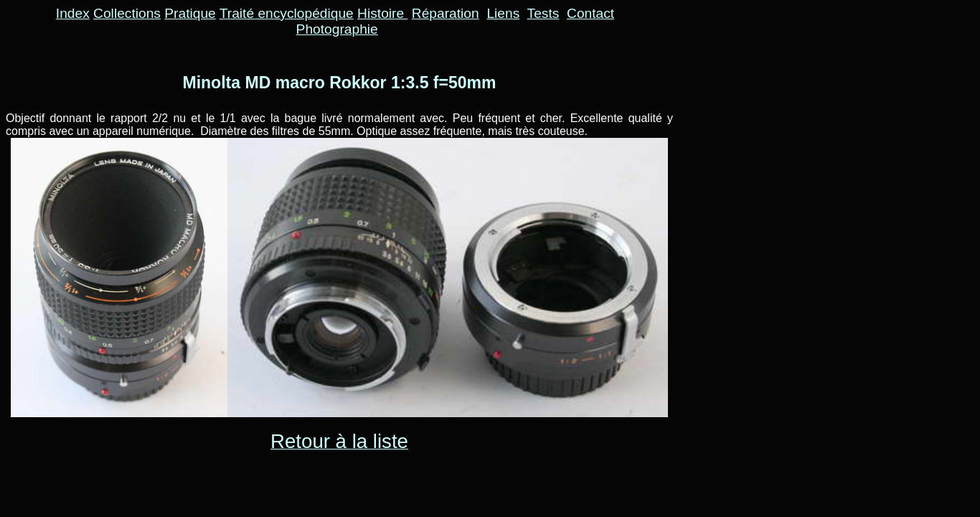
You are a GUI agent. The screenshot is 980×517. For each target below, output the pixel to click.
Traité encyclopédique (287, 13)
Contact (590, 13)
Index (73, 13)
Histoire (382, 13)
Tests (543, 13)
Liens (503, 13)
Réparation (446, 13)
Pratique (190, 13)
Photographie (337, 29)
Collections (127, 13)
